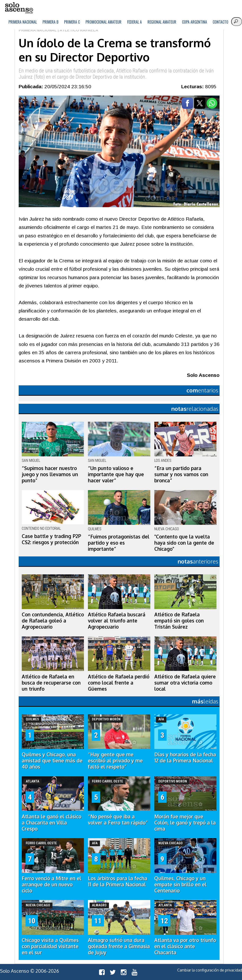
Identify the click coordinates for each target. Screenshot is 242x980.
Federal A (134, 22)
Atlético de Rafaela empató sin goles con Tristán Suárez (179, 621)
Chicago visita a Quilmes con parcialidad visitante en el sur (50, 946)
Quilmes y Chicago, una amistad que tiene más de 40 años (52, 761)
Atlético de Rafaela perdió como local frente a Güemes (119, 683)
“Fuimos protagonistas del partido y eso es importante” (119, 543)
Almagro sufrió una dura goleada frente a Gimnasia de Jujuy (119, 946)
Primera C (72, 22)
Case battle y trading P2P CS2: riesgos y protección (51, 539)
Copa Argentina (194, 22)
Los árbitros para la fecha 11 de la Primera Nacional (118, 881)
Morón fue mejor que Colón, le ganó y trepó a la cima (185, 823)
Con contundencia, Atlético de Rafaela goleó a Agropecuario (53, 621)
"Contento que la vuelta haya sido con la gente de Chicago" (184, 543)
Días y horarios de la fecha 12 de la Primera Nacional (185, 757)
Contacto (220, 22)
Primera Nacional (23, 22)
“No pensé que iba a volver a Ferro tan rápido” (118, 820)
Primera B (50, 22)
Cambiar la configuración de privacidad (210, 970)
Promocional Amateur (104, 22)
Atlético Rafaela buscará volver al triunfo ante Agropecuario (117, 621)
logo (19, 8)
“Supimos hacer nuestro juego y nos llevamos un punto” (50, 474)
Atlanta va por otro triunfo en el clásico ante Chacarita (185, 946)
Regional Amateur (162, 22)
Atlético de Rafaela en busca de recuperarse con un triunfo (51, 683)
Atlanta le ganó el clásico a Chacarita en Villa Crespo (52, 823)
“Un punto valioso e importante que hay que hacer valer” (116, 474)
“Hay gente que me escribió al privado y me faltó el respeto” (115, 761)
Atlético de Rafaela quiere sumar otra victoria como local (185, 683)
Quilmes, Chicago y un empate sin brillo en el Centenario (180, 884)
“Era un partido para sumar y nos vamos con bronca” (181, 474)
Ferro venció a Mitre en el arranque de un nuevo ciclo (52, 884)
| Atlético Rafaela (78, 30)
